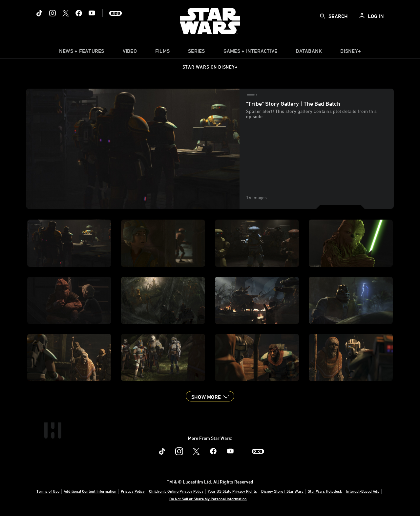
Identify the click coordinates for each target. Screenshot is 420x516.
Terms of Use (48, 491)
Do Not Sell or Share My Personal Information (208, 499)
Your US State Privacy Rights (232, 491)
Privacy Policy (133, 491)
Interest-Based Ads (363, 491)
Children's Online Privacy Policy (176, 491)
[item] (82, 53)
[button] (210, 396)
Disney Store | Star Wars (282, 491)
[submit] (323, 16)
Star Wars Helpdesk (325, 491)
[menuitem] (130, 53)
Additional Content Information (90, 491)
